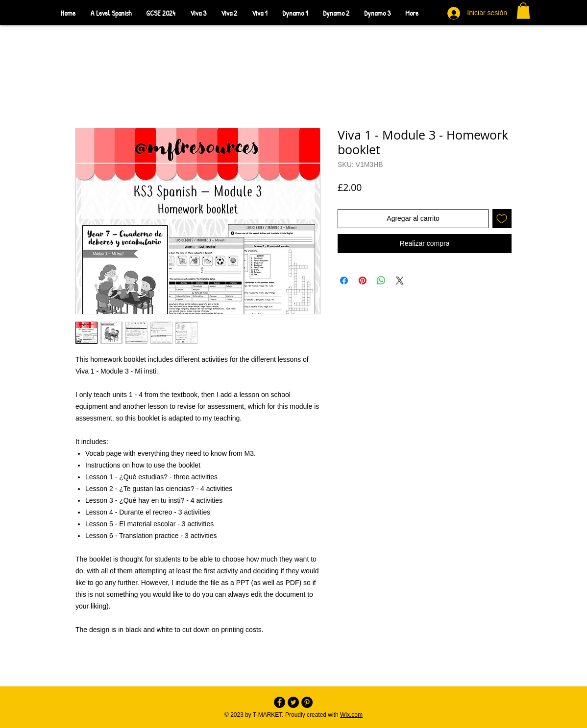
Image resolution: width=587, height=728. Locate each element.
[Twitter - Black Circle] (293, 702)
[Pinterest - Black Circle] (307, 702)
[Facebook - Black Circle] (280, 702)
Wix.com (351, 715)
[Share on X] (400, 281)
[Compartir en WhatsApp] (381, 281)
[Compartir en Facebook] (344, 281)
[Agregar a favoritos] (502, 219)
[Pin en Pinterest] (363, 281)
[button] (523, 11)
